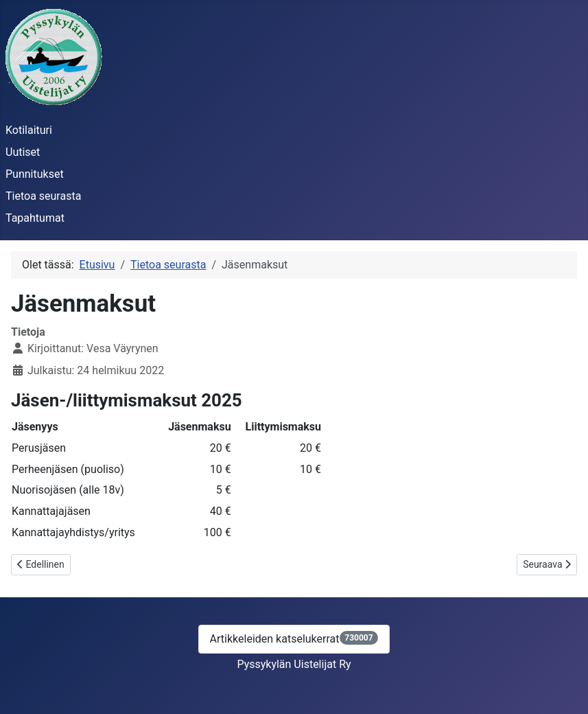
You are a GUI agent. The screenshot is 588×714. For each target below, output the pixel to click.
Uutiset (23, 152)
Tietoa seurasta (43, 196)
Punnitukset (35, 174)
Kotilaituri (29, 130)
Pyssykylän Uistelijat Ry (294, 664)
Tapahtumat (35, 218)
